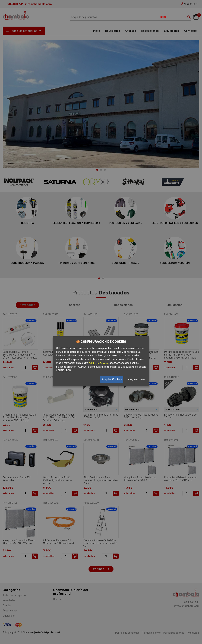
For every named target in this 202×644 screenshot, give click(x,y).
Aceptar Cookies (112, 379)
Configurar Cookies (136, 380)
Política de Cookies (99, 363)
